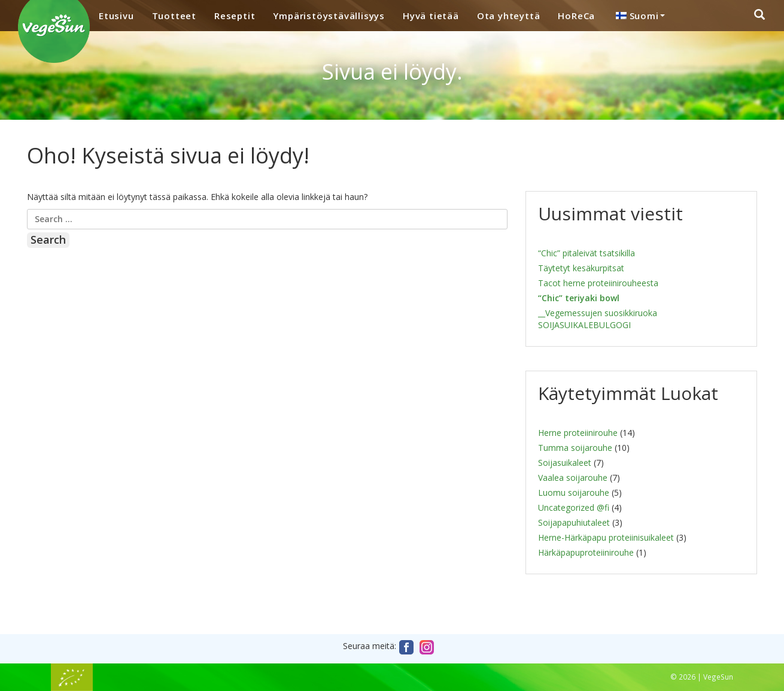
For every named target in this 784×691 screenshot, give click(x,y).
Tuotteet (174, 16)
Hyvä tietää (431, 16)
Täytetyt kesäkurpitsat (581, 268)
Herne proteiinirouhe (578, 433)
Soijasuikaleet (565, 463)
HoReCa (576, 16)
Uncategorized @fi (574, 507)
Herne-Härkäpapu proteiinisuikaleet (606, 537)
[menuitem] (639, 16)
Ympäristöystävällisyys (329, 16)
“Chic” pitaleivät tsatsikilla (587, 253)
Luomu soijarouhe (574, 493)
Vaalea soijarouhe (573, 478)
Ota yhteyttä (509, 16)
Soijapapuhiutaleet (574, 522)
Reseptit (235, 16)
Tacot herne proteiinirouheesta (598, 283)
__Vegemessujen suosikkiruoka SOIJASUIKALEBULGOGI (598, 319)
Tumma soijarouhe (575, 448)
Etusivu (116, 16)
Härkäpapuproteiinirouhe (586, 552)
